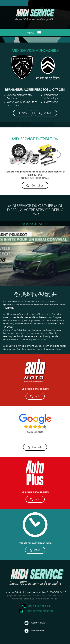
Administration (34, 631)
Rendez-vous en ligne (36, 611)
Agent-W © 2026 (35, 623)
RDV (35, 551)
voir (35, 396)
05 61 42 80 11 (36, 606)
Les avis (34, 447)
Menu (34, 33)
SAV (22, 113)
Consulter (34, 186)
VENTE (45, 113)
